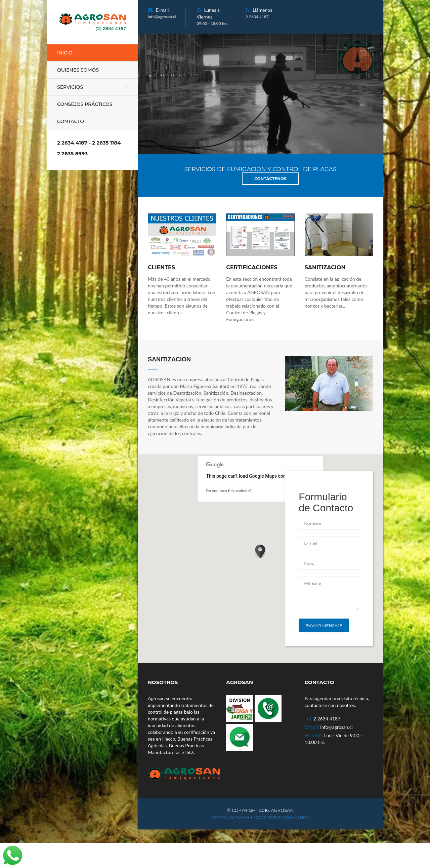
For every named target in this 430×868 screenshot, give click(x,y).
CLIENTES (161, 268)
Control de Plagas (230, 817)
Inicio (65, 53)
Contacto (71, 121)
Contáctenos (270, 179)
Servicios (70, 87)
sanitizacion (325, 268)
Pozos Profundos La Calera (281, 817)
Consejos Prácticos (85, 104)
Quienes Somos (78, 70)
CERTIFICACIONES (252, 268)
